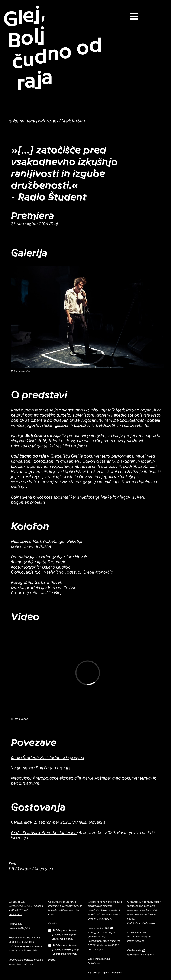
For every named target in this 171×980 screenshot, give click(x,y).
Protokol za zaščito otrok (141, 923)
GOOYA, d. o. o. (146, 955)
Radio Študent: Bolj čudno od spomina (47, 758)
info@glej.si (16, 914)
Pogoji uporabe (136, 941)
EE (144, 950)
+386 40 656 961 (18, 910)
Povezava (44, 869)
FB (11, 869)
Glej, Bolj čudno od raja (53, 48)
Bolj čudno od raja (53, 768)
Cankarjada (21, 823)
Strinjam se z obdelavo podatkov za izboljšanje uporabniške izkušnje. (64, 949)
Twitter (24, 869)
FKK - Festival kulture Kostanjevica (44, 833)
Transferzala (94, 963)
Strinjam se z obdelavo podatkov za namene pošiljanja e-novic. (63, 934)
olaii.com (116, 910)
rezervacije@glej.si (19, 928)
